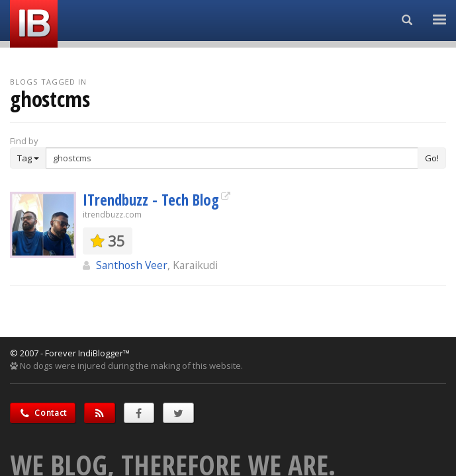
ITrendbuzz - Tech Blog (151, 200)
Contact (43, 413)
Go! (432, 158)
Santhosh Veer (132, 265)
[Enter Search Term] (232, 158)
